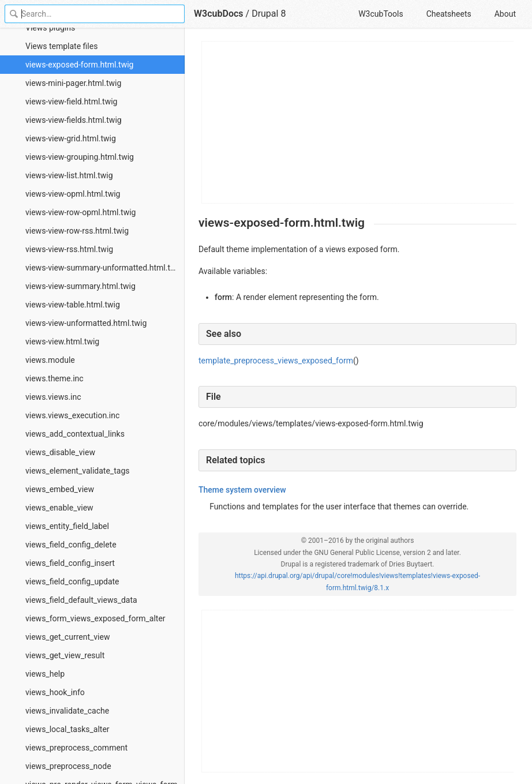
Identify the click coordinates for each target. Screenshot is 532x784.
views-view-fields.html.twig (74, 120)
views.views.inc (53, 397)
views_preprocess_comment (76, 748)
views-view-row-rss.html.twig (77, 231)
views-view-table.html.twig (73, 305)
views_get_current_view (68, 637)
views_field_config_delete (71, 545)
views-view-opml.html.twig (73, 194)
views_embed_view (60, 489)
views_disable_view (60, 452)
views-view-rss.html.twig (69, 249)
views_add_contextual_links (75, 434)
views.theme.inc (55, 378)
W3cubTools (381, 14)
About (505, 14)
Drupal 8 (269, 14)
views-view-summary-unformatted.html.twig (104, 268)
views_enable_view (59, 508)
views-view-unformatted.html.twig (86, 323)
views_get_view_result (65, 655)
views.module (50, 360)
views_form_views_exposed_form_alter (95, 618)
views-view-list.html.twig (69, 175)
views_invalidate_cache (67, 711)
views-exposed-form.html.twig (79, 65)
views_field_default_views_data (81, 600)
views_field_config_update (72, 582)
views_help (45, 674)
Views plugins (50, 28)
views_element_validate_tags (77, 471)
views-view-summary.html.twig (80, 286)
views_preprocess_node (68, 766)
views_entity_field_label (67, 526)
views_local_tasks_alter (68, 729)
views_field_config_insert (70, 563)
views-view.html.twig (62, 342)
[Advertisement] (358, 122)
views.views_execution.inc (72, 415)
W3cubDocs (219, 14)
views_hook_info (55, 692)
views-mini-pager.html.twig (73, 83)
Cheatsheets (449, 14)
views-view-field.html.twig (71, 102)
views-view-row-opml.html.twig (80, 212)
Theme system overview (242, 490)
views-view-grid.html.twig (71, 138)
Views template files (61, 46)
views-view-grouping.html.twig (80, 157)
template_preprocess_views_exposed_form (276, 361)
